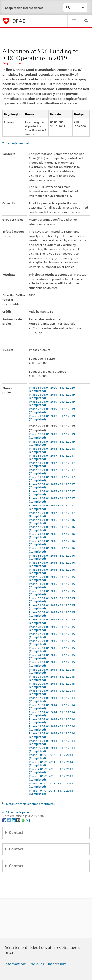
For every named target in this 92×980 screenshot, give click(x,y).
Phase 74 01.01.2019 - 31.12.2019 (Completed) (53, 396)
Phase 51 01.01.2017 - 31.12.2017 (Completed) (53, 479)
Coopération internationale (24, 8)
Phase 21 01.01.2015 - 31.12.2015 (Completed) (53, 678)
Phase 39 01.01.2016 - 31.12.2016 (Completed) (53, 550)
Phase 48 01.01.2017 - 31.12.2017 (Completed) (53, 500)
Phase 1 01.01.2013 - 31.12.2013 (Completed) (52, 792)
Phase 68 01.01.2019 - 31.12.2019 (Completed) (53, 443)
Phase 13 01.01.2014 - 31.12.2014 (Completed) (53, 728)
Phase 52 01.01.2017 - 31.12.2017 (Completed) (53, 471)
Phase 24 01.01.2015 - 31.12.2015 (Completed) (53, 657)
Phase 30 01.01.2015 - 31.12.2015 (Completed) (53, 614)
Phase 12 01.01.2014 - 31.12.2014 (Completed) (53, 735)
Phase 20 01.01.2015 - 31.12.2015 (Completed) (53, 685)
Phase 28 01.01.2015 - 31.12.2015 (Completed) (53, 628)
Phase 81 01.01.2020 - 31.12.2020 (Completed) (53, 389)
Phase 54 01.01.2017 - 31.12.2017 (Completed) (53, 457)
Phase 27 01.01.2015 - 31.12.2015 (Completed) (53, 635)
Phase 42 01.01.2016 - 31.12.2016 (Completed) (53, 528)
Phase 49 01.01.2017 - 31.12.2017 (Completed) (53, 493)
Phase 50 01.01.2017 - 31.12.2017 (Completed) (53, 486)
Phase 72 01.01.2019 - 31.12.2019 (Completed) (53, 410)
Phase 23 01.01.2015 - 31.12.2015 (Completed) (53, 664)
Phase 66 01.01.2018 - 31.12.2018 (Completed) (53, 450)
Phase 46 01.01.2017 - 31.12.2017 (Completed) (53, 514)
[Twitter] (9, 820)
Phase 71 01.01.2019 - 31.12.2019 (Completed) (53, 418)
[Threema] (19, 820)
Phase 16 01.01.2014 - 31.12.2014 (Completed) (53, 707)
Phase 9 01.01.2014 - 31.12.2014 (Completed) (52, 756)
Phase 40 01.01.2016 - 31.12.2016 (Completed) (53, 543)
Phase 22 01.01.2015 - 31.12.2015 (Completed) (53, 671)
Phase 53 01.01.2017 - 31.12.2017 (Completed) (53, 464)
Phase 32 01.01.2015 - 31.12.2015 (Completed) (53, 600)
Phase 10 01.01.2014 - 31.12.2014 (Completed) (53, 749)
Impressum (57, 964)
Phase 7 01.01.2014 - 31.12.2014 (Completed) (52, 763)
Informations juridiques (24, 964)
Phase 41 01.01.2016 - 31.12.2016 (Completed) (53, 536)
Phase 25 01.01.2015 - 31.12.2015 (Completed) (53, 650)
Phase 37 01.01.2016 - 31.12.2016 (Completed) (53, 564)
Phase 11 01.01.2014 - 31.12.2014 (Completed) (53, 742)
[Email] (28, 820)
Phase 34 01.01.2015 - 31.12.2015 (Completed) (53, 585)
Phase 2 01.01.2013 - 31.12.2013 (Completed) (52, 785)
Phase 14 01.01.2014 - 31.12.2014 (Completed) (53, 721)
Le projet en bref (18, 143)
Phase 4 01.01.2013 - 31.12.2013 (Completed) (52, 771)
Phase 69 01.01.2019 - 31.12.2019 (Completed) (53, 436)
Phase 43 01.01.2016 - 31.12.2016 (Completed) (53, 521)
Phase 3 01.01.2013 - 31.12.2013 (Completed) (52, 778)
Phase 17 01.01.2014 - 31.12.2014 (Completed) (53, 699)
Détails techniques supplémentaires (30, 804)
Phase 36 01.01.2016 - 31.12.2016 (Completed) (53, 571)
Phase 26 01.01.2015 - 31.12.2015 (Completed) (53, 642)
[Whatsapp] (23, 820)
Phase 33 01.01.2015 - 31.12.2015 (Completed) (53, 593)
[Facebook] (5, 820)
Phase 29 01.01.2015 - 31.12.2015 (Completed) (53, 621)
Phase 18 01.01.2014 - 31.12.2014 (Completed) (53, 692)
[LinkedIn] (14, 820)
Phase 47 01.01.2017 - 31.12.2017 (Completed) (53, 507)
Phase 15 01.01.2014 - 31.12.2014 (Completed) (53, 714)
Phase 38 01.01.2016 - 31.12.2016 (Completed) (53, 557)
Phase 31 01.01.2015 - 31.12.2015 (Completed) (53, 607)
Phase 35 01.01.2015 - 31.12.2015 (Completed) (53, 578)
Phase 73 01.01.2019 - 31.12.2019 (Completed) (53, 403)
